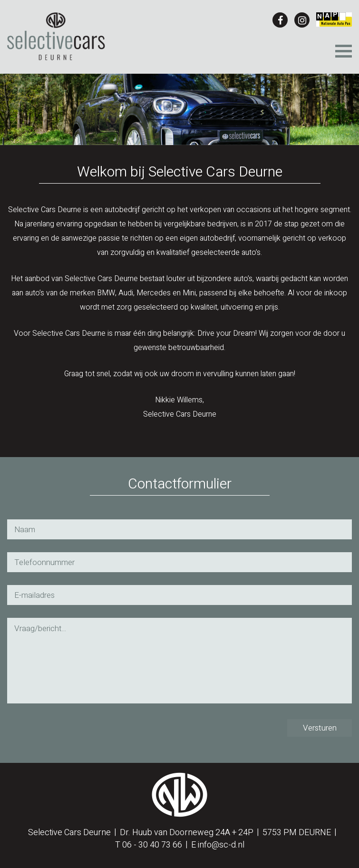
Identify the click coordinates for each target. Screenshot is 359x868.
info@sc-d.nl (221, 845)
